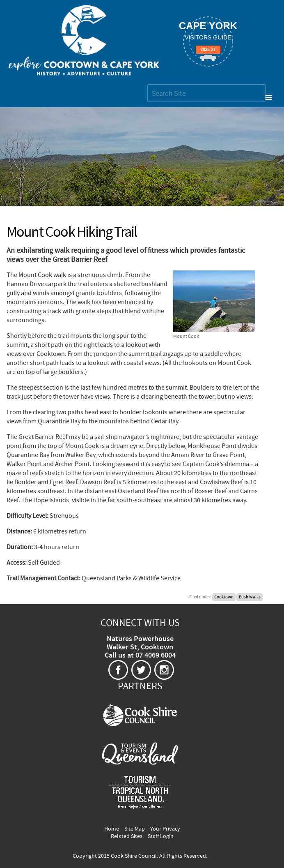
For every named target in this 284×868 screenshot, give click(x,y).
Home (112, 829)
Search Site (147, 84)
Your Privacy (165, 829)
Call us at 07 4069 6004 (140, 656)
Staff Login (161, 836)
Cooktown (224, 597)
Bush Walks (250, 597)
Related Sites (127, 836)
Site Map (135, 829)
